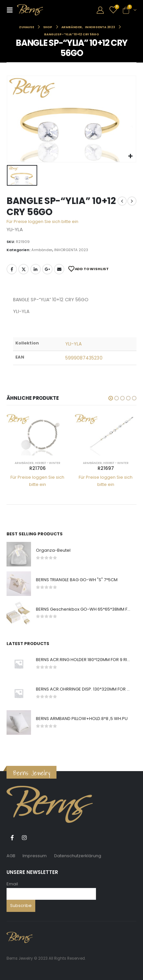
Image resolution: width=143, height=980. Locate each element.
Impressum (35, 856)
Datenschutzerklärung (78, 856)
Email (12, 884)
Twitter (24, 269)
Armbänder (42, 250)
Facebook (12, 269)
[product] (37, 435)
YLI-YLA (74, 344)
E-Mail (59, 269)
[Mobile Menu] (12, 10)
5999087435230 (84, 358)
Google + (47, 269)
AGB (11, 856)
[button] (111, 398)
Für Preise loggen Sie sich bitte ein (42, 222)
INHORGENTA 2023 (71, 250)
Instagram (24, 838)
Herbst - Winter (48, 463)
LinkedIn (36, 269)
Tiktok (36, 838)
